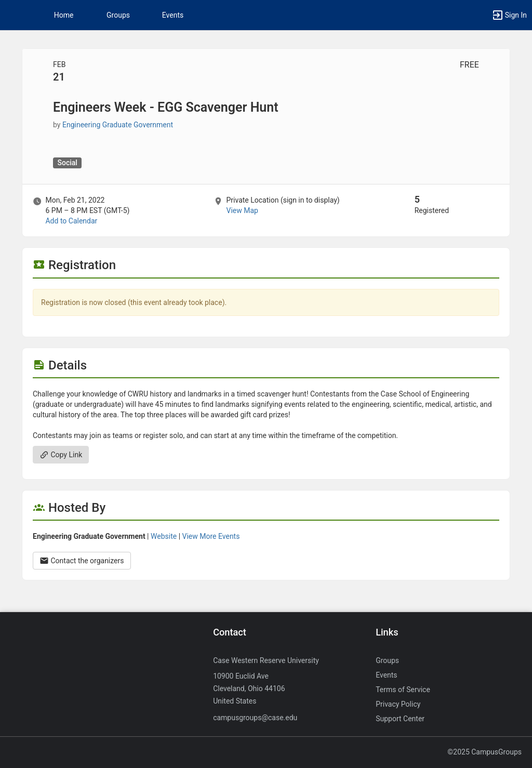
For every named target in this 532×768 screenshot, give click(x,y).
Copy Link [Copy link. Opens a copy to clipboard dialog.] (61, 455)
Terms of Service (403, 690)
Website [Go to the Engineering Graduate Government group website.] (164, 536)
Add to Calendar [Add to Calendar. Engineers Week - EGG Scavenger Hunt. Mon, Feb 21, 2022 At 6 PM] (71, 221)
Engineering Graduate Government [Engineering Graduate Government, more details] (118, 125)
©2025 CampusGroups (484, 752)
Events (173, 15)
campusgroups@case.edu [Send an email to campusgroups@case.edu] (255, 718)
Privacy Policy (398, 704)
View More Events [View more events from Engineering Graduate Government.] (211, 536)
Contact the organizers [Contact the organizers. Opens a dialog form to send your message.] (82, 561)
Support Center (400, 719)
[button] (13, 15)
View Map (242, 210)
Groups (118, 15)
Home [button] (64, 15)
